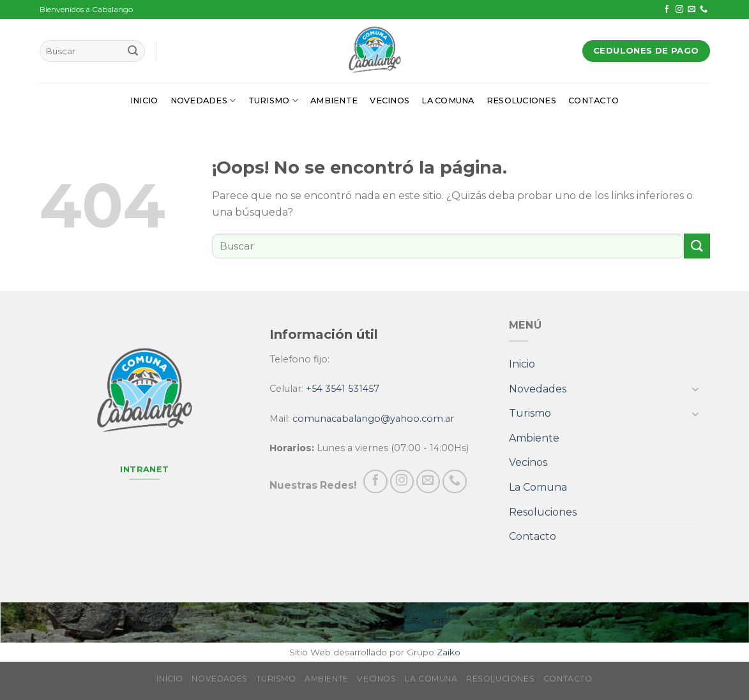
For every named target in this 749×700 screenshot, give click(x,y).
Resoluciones (521, 101)
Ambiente (334, 101)
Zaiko (449, 652)
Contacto (594, 101)
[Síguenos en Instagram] (679, 10)
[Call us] (704, 10)
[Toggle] (695, 389)
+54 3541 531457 (343, 389)
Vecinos (390, 101)
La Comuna (448, 101)
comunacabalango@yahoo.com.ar (373, 419)
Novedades (203, 101)
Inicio (144, 101)
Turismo (273, 101)
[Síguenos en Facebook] (667, 10)
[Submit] (133, 51)
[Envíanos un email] (692, 10)
